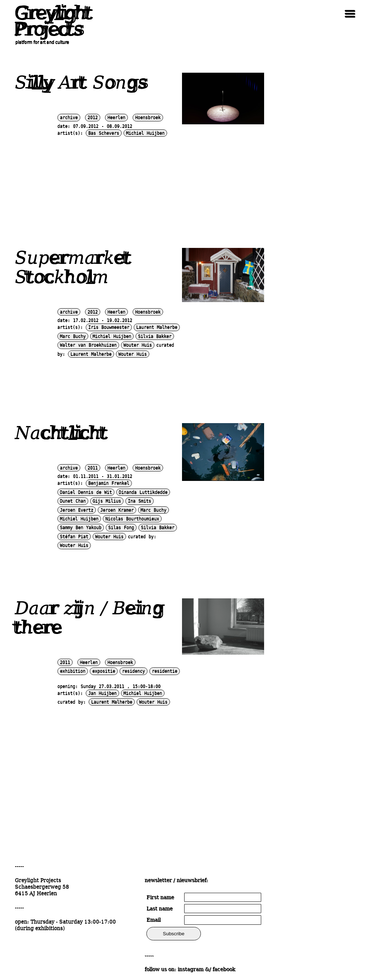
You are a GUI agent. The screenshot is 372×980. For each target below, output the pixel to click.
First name (160, 897)
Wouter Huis (138, 345)
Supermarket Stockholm (73, 267)
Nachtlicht (61, 433)
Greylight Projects (51, 21)
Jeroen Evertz (77, 510)
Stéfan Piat (74, 537)
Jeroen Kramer (117, 510)
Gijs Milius (107, 501)
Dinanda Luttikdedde (143, 492)
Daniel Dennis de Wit (86, 492)
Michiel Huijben (145, 133)
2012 (93, 117)
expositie (104, 671)
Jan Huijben (102, 693)
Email (153, 920)
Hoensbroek (148, 117)
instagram (191, 969)
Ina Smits (139, 501)
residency (134, 671)
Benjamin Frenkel (109, 483)
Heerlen (116, 117)
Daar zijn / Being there (89, 617)
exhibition (73, 671)
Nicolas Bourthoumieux (132, 519)
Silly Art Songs (81, 82)
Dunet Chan (73, 501)
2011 (93, 468)
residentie (165, 671)
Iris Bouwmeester (109, 327)
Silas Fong (121, 527)
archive (69, 117)
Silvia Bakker (155, 336)
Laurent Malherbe (157, 327)
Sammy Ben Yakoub (81, 527)
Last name (159, 908)
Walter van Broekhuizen (88, 345)
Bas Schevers (104, 133)
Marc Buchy (73, 336)
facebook (224, 969)
